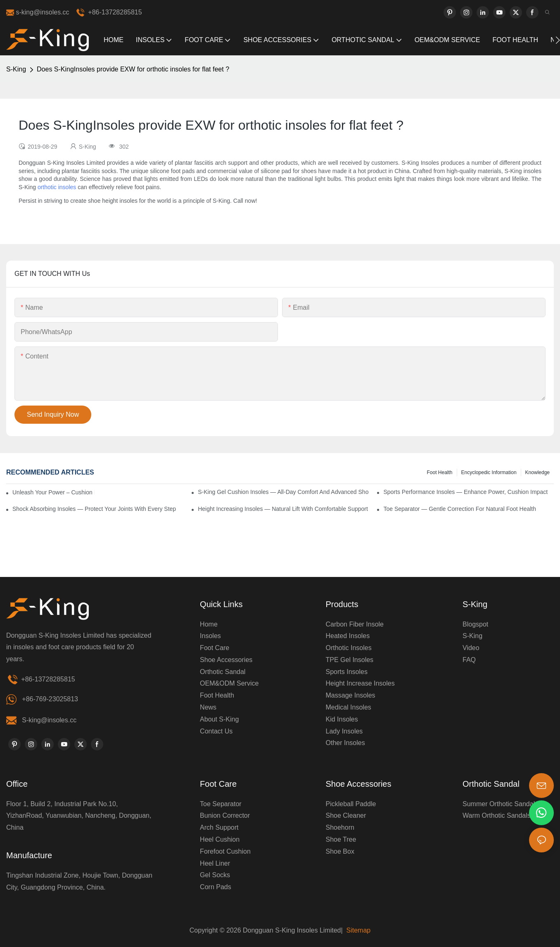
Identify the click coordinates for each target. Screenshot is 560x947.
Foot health (439, 472)
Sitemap (357, 930)
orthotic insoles (57, 187)
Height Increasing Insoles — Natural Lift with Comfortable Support (283, 509)
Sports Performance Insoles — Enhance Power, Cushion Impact (465, 492)
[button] (558, 40)
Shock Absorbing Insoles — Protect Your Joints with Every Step (94, 509)
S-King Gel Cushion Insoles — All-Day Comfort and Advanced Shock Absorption (283, 492)
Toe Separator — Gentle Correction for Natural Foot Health (460, 509)
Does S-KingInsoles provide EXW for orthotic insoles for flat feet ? (133, 69)
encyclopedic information (489, 472)
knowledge (537, 472)
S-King (16, 69)
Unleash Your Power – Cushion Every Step (53, 492)
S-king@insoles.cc (49, 720)
